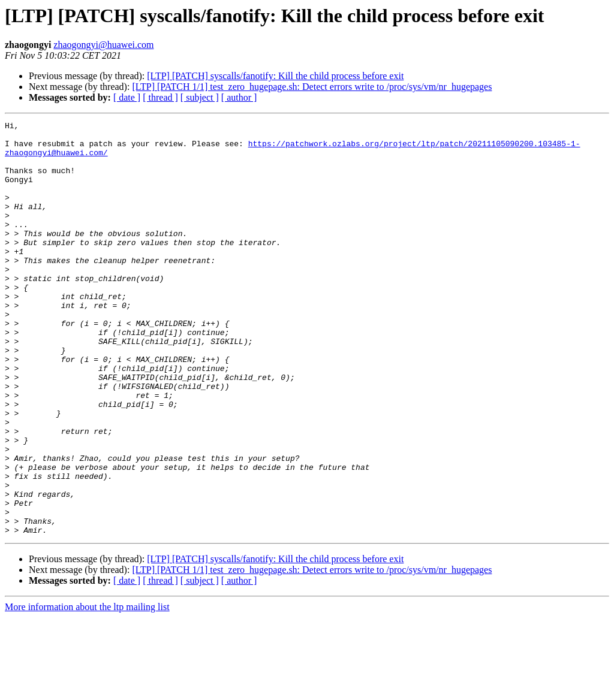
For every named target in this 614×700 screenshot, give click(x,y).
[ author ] (239, 97)
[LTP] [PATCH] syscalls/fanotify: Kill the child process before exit (275, 76)
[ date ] (127, 97)
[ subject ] (200, 97)
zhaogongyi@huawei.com (103, 45)
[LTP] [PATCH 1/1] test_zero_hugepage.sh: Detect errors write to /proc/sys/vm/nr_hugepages (312, 87)
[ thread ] (160, 97)
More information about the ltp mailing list (87, 690)
